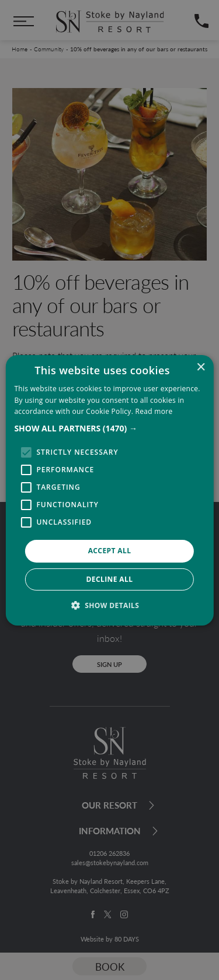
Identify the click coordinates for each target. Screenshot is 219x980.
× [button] (201, 367)
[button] (109, 428)
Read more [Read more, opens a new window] (154, 411)
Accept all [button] (110, 551)
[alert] (109, 490)
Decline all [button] (110, 579)
